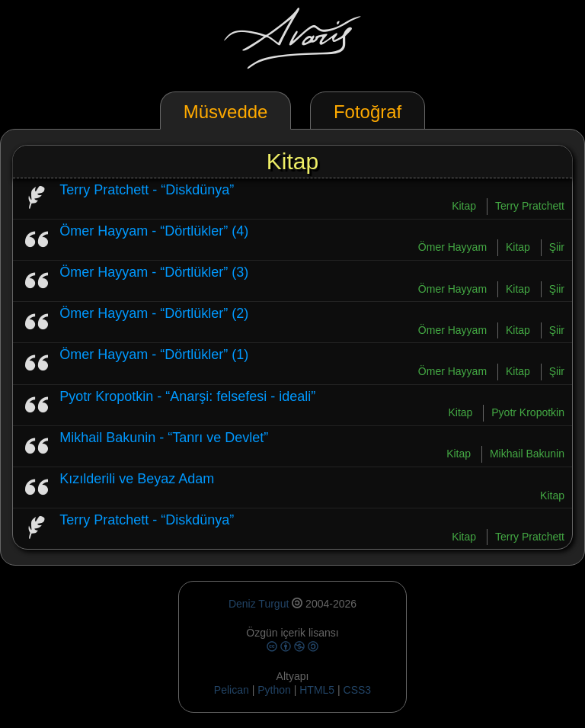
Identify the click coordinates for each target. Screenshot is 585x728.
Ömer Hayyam (452, 247)
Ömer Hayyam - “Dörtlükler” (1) (154, 354)
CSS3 (358, 690)
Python (274, 690)
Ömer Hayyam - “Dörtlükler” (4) (154, 231)
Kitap (464, 206)
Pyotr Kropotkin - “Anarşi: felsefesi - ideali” (187, 396)
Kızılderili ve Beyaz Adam (137, 479)
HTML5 (318, 690)
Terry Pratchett (530, 206)
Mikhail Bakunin (527, 454)
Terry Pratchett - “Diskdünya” (147, 190)
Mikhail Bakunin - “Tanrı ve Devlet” (164, 438)
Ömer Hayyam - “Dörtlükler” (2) (154, 313)
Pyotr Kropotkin (528, 412)
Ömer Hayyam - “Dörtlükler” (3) (154, 272)
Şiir (557, 247)
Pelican (232, 690)
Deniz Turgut (259, 604)
